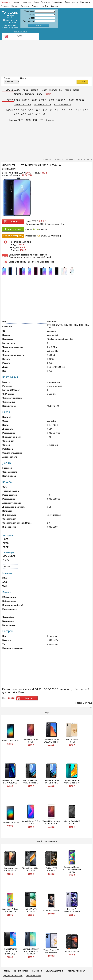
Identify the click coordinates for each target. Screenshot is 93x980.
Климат (15, 6)
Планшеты (85, 2)
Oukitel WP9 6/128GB (51, 870)
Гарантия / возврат (76, 971)
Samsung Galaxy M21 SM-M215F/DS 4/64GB (72, 870)
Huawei (53, 90)
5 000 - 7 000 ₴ (39, 100)
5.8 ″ (38, 110)
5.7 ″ (31, 110)
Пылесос (5, 6)
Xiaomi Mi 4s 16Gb (10, 823)
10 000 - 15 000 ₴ (76, 100)
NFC (28, 120)
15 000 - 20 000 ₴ (23, 105)
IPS (35, 120)
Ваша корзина (21, 32)
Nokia (76, 90)
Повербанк (57, 2)
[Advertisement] (46, 58)
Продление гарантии (13, 976)
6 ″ (51, 110)
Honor (44, 90)
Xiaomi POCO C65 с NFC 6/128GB (10, 782)
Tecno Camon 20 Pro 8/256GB (51, 951)
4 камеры (51, 120)
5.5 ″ (16, 110)
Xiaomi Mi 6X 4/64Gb (72, 741)
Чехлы (16, 2)
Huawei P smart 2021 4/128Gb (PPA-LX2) (10, 951)
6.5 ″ (85, 110)
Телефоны (6, 2)
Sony (40, 94)
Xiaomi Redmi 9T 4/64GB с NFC (51, 782)
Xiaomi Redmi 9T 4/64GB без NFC (31, 782)
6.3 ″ (71, 110)
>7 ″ (44, 114)
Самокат (25, 6)
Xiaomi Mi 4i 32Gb (10, 741)
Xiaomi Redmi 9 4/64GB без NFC (72, 782)
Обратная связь (34, 976)
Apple (26, 90)
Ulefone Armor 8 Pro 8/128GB (10, 870)
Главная (7, 971)
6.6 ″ (16, 114)
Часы (36, 2)
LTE (41, 120)
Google (35, 90)
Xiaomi (48, 94)
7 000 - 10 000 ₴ (57, 100)
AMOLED (19, 120)
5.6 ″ (23, 110)
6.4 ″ (78, 110)
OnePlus (18, 94)
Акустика (45, 2)
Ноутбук (44, 6)
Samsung (30, 94)
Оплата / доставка (54, 971)
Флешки (54, 6)
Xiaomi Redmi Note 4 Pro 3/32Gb (51, 823)
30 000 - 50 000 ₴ (62, 105)
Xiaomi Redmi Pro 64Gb (31, 741)
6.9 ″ (38, 114)
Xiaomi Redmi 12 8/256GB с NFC (51, 741)
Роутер (35, 6)
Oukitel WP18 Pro (72, 951)
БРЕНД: (10, 90)
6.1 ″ (57, 110)
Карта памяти (71, 2)
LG (61, 90)
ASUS (17, 90)
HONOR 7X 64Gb (51, 910)
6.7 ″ (23, 114)
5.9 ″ (45, 110)
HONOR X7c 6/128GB (31, 910)
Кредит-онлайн (21, 971)
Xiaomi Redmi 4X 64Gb (72, 823)
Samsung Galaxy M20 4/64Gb (10, 910)
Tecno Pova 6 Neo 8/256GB (31, 870)
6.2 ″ (64, 110)
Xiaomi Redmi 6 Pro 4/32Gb (31, 823)
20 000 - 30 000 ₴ (43, 105)
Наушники (26, 2)
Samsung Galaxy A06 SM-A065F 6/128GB (31, 951)
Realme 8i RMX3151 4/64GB (72, 910)
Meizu (68, 90)
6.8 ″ (31, 114)
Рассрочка (37, 971)
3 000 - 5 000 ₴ (22, 100)
